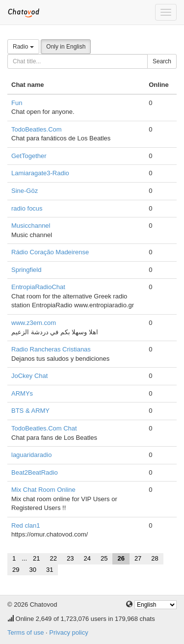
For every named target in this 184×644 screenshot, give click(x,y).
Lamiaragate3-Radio (40, 173)
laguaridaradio (31, 455)
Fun (17, 103)
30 (32, 570)
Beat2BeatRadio (35, 472)
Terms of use (26, 632)
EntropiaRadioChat (38, 287)
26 (121, 558)
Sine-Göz (25, 191)
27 (138, 558)
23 (70, 558)
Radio (23, 47)
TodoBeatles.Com (37, 129)
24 (87, 558)
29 (16, 570)
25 (104, 558)
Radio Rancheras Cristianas (51, 349)
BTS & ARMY (30, 411)
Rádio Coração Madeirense (50, 252)
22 (53, 558)
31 (50, 570)
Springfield (26, 270)
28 (155, 558)
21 (36, 558)
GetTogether (29, 156)
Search (162, 61)
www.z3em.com (34, 323)
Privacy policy (68, 632)
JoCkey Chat (29, 376)
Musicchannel (31, 226)
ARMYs (22, 393)
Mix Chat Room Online (43, 490)
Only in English (66, 47)
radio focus (27, 208)
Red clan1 (26, 525)
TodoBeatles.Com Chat (44, 428)
